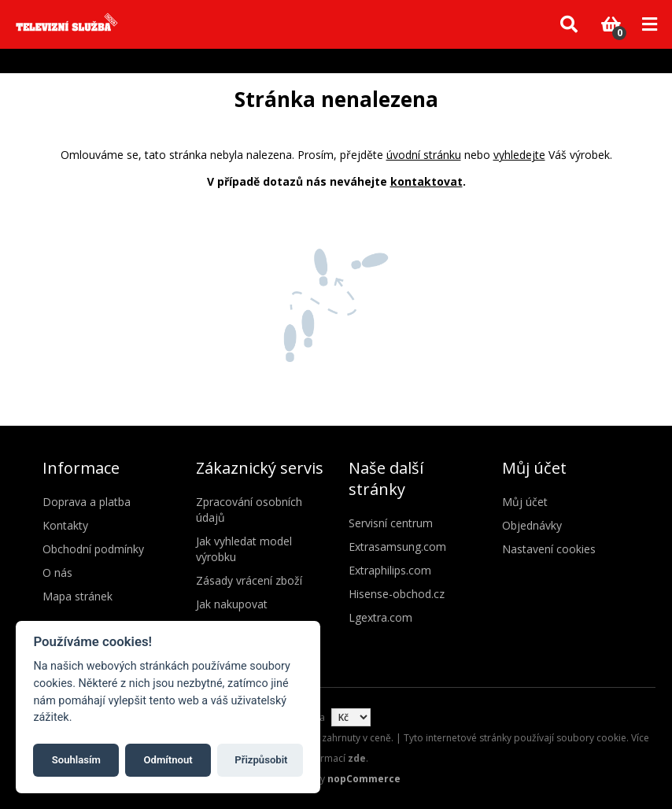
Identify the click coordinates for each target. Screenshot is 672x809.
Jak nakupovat (232, 604)
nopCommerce (364, 779)
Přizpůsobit (261, 760)
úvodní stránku (424, 155)
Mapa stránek (78, 596)
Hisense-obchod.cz (397, 594)
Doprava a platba (87, 502)
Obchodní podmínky (93, 549)
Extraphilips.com (390, 570)
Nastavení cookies (549, 549)
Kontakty (65, 525)
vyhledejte (519, 155)
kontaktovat (426, 181)
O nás (57, 573)
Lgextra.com (380, 617)
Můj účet (525, 502)
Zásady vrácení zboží (249, 580)
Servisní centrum (391, 523)
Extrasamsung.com (397, 547)
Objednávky (532, 525)
